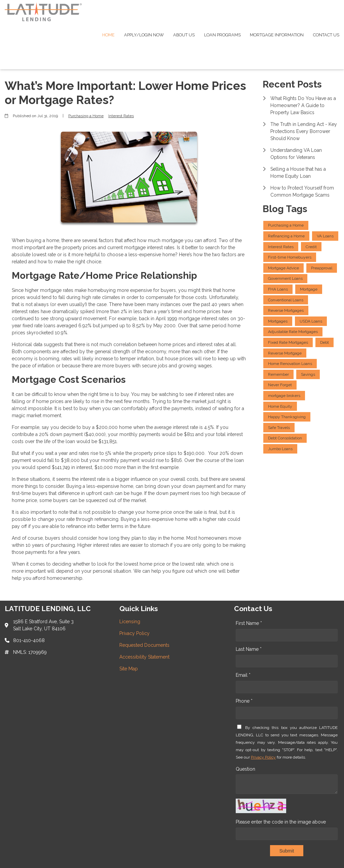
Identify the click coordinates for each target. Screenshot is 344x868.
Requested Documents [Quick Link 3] (144, 645)
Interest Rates (121, 116)
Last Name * (249, 649)
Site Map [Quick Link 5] (129, 669)
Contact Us (326, 35)
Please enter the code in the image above (281, 822)
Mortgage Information (277, 35)
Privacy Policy (263, 757)
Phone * (244, 701)
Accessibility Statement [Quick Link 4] (144, 657)
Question (245, 769)
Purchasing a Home (86, 116)
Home (108, 35)
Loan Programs (222, 35)
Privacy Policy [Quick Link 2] (135, 633)
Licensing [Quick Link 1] (130, 622)
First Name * (249, 623)
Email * (243, 675)
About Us (184, 35)
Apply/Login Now (144, 35)
